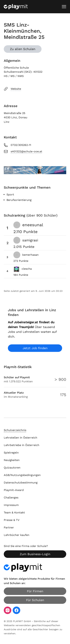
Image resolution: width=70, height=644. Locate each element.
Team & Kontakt (14, 512)
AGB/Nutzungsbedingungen (22, 475)
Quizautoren (12, 468)
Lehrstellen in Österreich (21, 438)
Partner (9, 527)
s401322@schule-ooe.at (23, 152)
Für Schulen (35, 600)
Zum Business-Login (35, 554)
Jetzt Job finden (35, 348)
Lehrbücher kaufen (17, 535)
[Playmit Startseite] (16, 7)
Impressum (11, 505)
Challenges (11, 498)
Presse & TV (12, 520)
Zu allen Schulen (23, 49)
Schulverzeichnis (15, 430)
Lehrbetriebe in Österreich (22, 445)
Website (12, 89)
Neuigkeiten (12, 460)
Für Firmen (35, 591)
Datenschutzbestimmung (21, 483)
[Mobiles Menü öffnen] (64, 7)
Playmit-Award (14, 490)
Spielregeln (11, 453)
